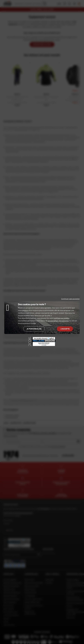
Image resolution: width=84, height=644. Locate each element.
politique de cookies (62, 318)
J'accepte (65, 329)
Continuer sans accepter (70, 299)
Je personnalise (34, 329)
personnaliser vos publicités (58, 321)
